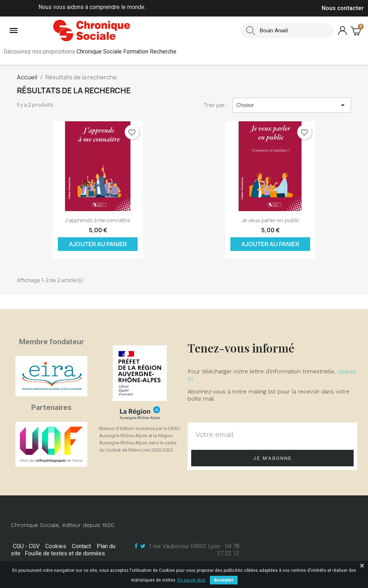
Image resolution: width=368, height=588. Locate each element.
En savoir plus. (192, 580)
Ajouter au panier (98, 244)
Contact (81, 546)
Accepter (224, 580)
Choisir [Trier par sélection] (292, 105)
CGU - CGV (26, 546)
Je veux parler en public (270, 220)
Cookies (56, 546)
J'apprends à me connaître (98, 220)
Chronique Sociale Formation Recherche (126, 52)
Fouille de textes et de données (65, 553)
